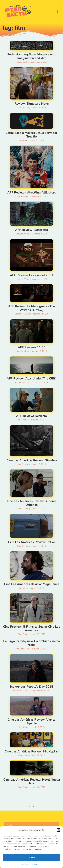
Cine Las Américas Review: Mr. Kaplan (32, 751)
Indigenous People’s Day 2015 (32, 687)
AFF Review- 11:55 (32, 347)
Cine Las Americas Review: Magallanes (32, 584)
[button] (59, 830)
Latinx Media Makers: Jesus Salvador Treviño (31, 135)
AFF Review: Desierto (31, 416)
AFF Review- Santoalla (31, 230)
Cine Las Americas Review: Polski (31, 542)
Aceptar (32, 857)
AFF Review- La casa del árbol (32, 275)
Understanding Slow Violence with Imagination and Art (32, 56)
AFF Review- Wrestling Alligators (32, 192)
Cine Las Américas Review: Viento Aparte (32, 721)
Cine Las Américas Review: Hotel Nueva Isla (32, 781)
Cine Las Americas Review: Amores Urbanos (32, 503)
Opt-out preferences (30, 864)
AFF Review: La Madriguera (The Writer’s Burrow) (31, 308)
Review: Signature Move (32, 104)
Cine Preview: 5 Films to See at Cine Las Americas (31, 628)
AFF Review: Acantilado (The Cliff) (32, 378)
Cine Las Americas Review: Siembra (32, 460)
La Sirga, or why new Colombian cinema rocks (32, 643)
